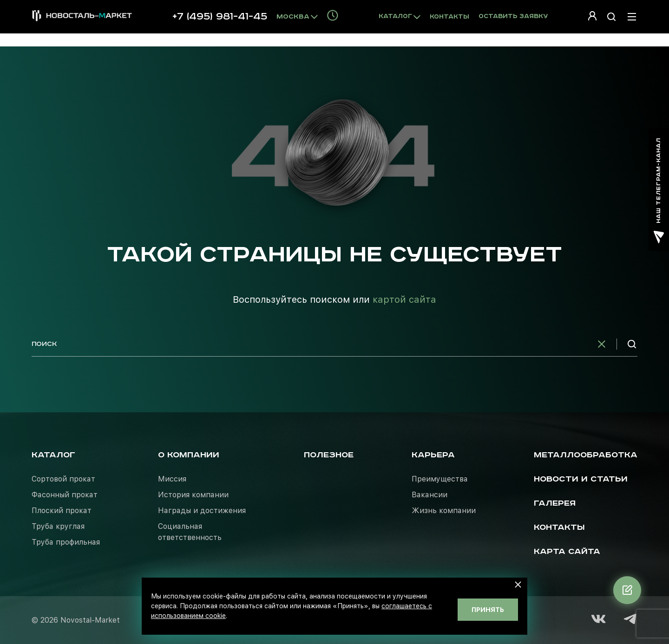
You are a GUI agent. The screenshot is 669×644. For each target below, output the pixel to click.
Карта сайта (567, 552)
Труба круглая (58, 526)
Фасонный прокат (65, 495)
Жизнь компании (444, 511)
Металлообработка (586, 455)
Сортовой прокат (63, 479)
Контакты (449, 17)
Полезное (329, 455)
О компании (189, 455)
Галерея (555, 503)
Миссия (172, 479)
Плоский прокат (62, 511)
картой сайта (404, 299)
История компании (193, 495)
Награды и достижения (202, 511)
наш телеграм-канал (659, 191)
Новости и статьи (581, 479)
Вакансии (430, 495)
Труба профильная (66, 542)
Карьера (433, 455)
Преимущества (440, 479)
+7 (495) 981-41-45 (220, 17)
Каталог (53, 455)
